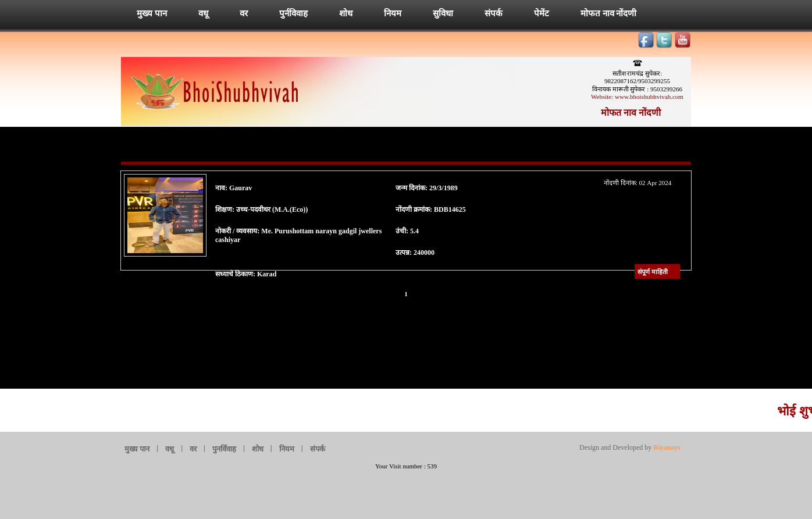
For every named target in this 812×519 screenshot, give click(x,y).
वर (244, 13)
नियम (393, 13)
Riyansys (666, 447)
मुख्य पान (152, 13)
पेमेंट (542, 13)
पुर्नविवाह (293, 13)
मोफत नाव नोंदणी (609, 13)
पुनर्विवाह (224, 449)
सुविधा (443, 13)
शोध (346, 13)
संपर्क (494, 13)
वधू (203, 13)
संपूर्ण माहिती (653, 272)
